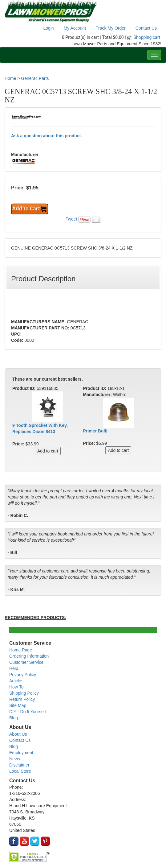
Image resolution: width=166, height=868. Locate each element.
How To (16, 687)
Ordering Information (29, 656)
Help (14, 668)
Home (10, 78)
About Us (18, 734)
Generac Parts (35, 78)
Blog (14, 718)
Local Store (20, 771)
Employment (21, 753)
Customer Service (26, 662)
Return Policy (22, 699)
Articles (16, 681)
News (15, 759)
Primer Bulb (95, 431)
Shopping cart (147, 37)
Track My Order (111, 28)
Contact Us (146, 28)
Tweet (71, 219)
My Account (75, 28)
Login (48, 28)
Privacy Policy (23, 675)
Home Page (21, 650)
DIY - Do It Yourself (28, 712)
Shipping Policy (24, 693)
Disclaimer (19, 765)
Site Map (18, 705)
